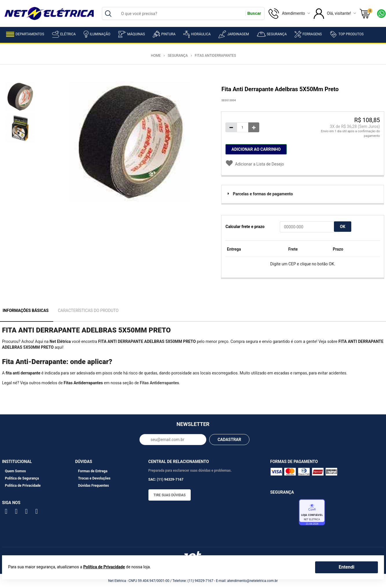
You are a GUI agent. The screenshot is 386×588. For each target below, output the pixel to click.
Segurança (272, 34)
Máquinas (132, 34)
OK (343, 227)
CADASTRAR (229, 440)
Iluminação (97, 34)
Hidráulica (197, 34)
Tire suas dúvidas (170, 495)
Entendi (346, 567)
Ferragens (308, 34)
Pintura (164, 34)
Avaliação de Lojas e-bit (284, 514)
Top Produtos (347, 34)
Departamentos (25, 34)
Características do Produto (88, 310)
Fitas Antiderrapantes (215, 56)
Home (156, 56)
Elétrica (64, 34)
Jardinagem (234, 34)
